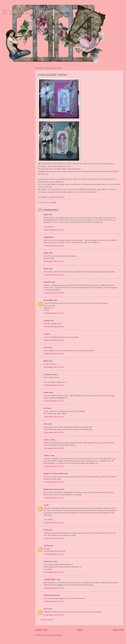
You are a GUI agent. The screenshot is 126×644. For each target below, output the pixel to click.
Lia (45, 334)
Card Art (61, 197)
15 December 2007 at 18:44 (54, 354)
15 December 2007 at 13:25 (54, 275)
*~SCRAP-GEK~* (50, 580)
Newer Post (41, 630)
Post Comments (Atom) (54, 635)
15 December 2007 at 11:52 (54, 246)
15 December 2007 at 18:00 (54, 340)
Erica (46, 347)
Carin (46, 609)
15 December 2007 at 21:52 (54, 367)
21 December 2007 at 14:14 (54, 572)
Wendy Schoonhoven (52, 489)
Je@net (46, 546)
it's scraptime (26, 12)
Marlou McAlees (50, 595)
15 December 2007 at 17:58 (54, 327)
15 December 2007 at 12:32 (54, 261)
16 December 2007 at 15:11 (54, 401)
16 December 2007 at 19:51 (54, 432)
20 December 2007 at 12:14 (54, 554)
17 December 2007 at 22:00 (54, 482)
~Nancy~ (47, 456)
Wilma (46, 361)
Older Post (118, 630)
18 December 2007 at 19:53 (54, 538)
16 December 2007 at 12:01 (54, 385)
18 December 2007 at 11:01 (54, 498)
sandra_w (47, 440)
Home (80, 630)
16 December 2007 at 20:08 (54, 448)
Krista (46, 530)
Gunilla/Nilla (48, 300)
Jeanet (46, 392)
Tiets (45, 424)
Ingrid (46, 215)
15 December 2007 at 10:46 (54, 230)
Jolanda (47, 321)
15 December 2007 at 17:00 (54, 313)
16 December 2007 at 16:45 (54, 417)
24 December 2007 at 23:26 (54, 615)
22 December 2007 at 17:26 (54, 588)
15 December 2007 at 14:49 (54, 293)
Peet (45, 408)
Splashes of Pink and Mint (54, 474)
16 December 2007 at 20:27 (54, 466)
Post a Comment (47, 620)
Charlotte (47, 282)
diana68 (47, 237)
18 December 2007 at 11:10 (54, 523)
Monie (46, 269)
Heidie (46, 253)
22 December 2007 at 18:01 (54, 601)
